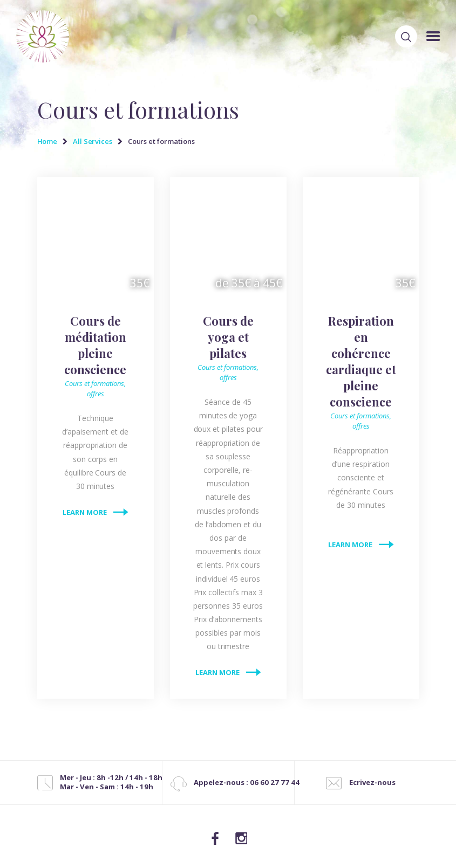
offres (96, 394)
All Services (93, 141)
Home (47, 141)
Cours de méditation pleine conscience (95, 345)
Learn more (85, 512)
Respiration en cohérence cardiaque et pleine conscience (361, 361)
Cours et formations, (95, 383)
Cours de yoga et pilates (228, 337)
